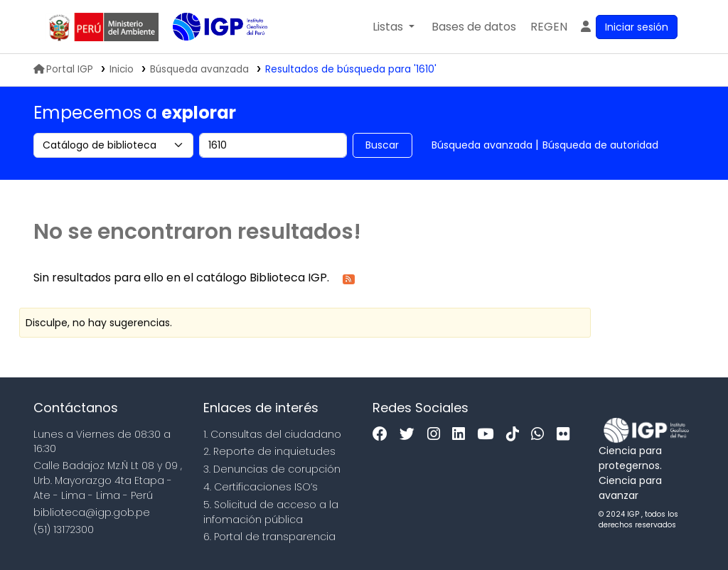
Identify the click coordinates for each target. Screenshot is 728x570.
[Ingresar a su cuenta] (628, 27)
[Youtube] (489, 435)
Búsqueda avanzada (482, 145)
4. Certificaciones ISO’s (261, 487)
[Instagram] (437, 435)
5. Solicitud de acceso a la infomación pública (271, 512)
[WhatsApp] (541, 435)
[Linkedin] (462, 435)
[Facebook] (384, 435)
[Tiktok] (516, 435)
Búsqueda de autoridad (600, 145)
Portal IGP (63, 69)
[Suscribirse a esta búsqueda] (349, 278)
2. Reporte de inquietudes (269, 451)
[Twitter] (411, 435)
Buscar (382, 145)
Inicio (122, 69)
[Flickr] (567, 435)
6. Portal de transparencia (269, 537)
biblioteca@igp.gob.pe (92, 512)
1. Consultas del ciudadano (272, 434)
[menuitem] (549, 27)
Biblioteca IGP (208, 55)
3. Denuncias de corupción (272, 469)
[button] (394, 27)
